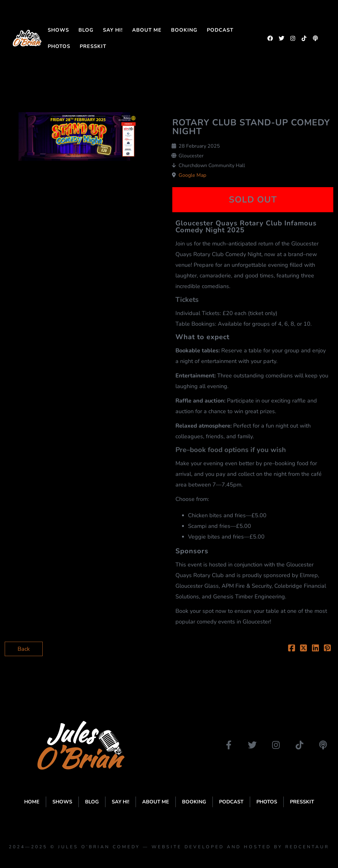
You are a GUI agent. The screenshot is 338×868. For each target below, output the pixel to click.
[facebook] (270, 38)
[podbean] (315, 38)
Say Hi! (113, 30)
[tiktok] (304, 38)
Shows (58, 30)
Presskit (93, 46)
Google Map (192, 175)
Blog (86, 30)
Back (24, 649)
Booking (184, 30)
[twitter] (282, 38)
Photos (59, 46)
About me (147, 30)
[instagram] (293, 38)
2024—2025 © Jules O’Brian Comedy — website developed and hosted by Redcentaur (169, 847)
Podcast (220, 30)
